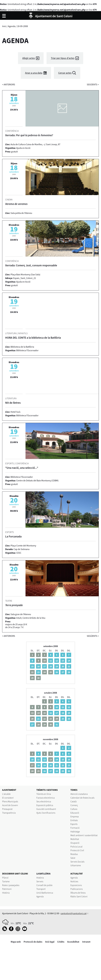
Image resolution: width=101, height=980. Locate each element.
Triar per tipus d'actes (63, 58)
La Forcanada (13, 536)
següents (93, 84)
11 (51, 661)
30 (69, 771)
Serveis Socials (77, 862)
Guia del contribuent (46, 809)
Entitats (74, 820)
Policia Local (76, 847)
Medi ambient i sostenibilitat (84, 835)
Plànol (5, 878)
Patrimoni (7, 889)
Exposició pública (45, 805)
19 (57, 666)
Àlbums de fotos (78, 893)
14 (69, 661)
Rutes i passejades (11, 885)
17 (44, 666)
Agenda (12, 26)
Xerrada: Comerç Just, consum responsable (31, 265)
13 (63, 661)
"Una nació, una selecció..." (22, 468)
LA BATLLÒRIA (43, 874)
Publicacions (77, 889)
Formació (75, 828)
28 (69, 672)
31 (57, 725)
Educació (75, 813)
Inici (4, 26)
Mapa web (16, 942)
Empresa (75, 816)
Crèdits (61, 942)
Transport (41, 889)
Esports (74, 824)
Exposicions (76, 885)
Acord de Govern (10, 805)
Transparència (9, 813)
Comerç (74, 805)
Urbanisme (76, 865)
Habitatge (75, 832)
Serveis (40, 881)
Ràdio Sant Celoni (79, 896)
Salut (73, 858)
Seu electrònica (44, 801)
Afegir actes (29, 58)
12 (57, 661)
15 (32, 666)
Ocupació (75, 843)
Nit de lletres (13, 403)
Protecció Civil (77, 850)
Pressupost (7, 809)
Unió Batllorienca (45, 893)
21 (69, 666)
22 (63, 765)
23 (38, 672)
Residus (74, 854)
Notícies (74, 881)
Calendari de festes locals (82, 798)
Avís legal (50, 942)
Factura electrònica (46, 798)
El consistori (8, 798)
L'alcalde (6, 794)
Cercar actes (65, 73)
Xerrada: (29, 135)
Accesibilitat (73, 942)
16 (38, 666)
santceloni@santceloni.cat (73, 913)
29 (63, 771)
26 (57, 672)
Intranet (86, 942)
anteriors (9, 84)
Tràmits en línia (44, 794)
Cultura (74, 809)
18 (51, 666)
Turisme (6, 881)
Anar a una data (34, 73)
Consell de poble (44, 885)
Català (73, 801)
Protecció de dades (33, 942)
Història (6, 893)
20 (63, 666)
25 (63, 719)
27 (63, 672)
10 (57, 707)
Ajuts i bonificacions (46, 813)
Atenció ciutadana (79, 794)
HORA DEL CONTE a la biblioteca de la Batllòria (33, 338)
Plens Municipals (10, 801)
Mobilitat (75, 839)
